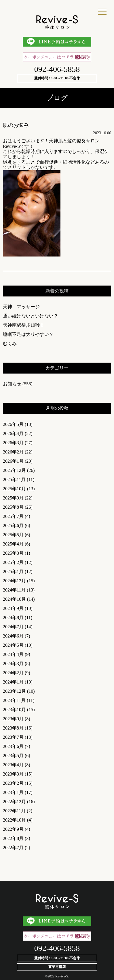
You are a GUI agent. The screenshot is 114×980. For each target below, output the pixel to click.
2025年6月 (13, 526)
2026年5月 (13, 424)
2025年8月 (13, 507)
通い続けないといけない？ (31, 316)
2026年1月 (13, 461)
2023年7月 (13, 737)
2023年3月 (13, 774)
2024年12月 (14, 581)
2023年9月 (13, 719)
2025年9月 (13, 498)
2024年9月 (13, 608)
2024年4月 (13, 654)
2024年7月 (13, 627)
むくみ (10, 343)
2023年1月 (13, 792)
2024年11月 (14, 590)
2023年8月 (13, 728)
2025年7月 (13, 516)
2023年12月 (14, 691)
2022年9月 (13, 829)
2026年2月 (13, 452)
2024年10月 (14, 599)
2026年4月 (13, 433)
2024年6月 (13, 636)
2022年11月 (14, 811)
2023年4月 (13, 765)
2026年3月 (13, 443)
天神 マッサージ (21, 307)
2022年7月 (13, 848)
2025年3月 (13, 553)
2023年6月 (13, 746)
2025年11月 (14, 480)
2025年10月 (14, 489)
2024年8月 (13, 618)
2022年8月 (13, 838)
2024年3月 (13, 664)
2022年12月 (14, 802)
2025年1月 (13, 572)
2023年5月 (13, 756)
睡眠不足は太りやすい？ (28, 334)
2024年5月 (13, 645)
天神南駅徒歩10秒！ (24, 325)
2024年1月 (13, 682)
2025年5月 (13, 535)
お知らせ (12, 384)
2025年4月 (13, 544)
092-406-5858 (57, 69)
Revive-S (62, 976)
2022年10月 (14, 820)
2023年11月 (14, 700)
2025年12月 (14, 470)
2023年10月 (14, 710)
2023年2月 (13, 783)
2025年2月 (13, 562)
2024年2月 (13, 673)
